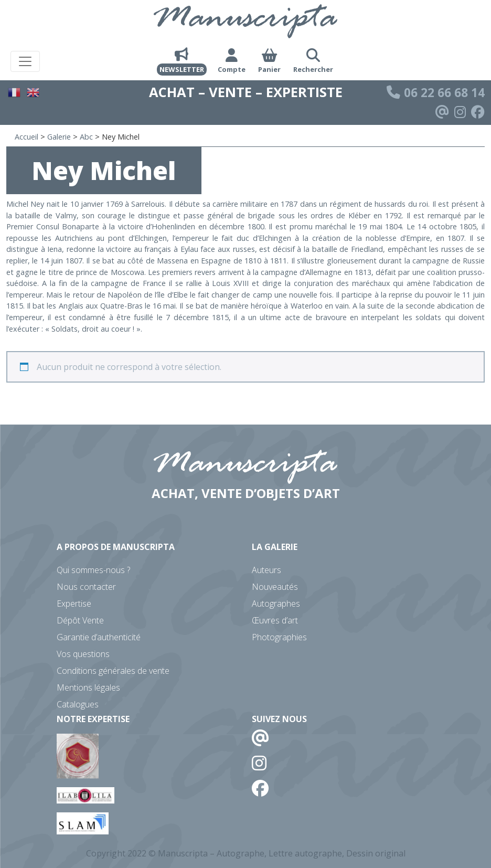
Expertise (74, 604)
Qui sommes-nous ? (93, 570)
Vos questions (83, 654)
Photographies (279, 637)
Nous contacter (86, 587)
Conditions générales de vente (113, 671)
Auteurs (266, 570)
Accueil (26, 137)
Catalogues (78, 704)
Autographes (276, 604)
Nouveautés (275, 587)
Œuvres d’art (275, 620)
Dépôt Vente (80, 620)
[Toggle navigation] (25, 61)
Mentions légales (88, 687)
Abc (86, 137)
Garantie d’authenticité (99, 637)
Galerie (59, 137)
